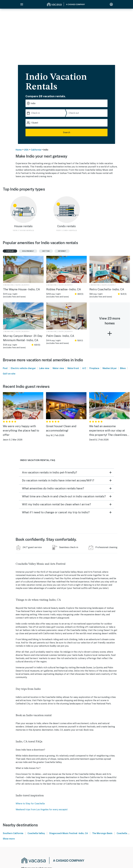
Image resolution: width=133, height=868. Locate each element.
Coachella (122, 833)
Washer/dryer (110, 368)
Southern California (13, 833)
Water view (58, 368)
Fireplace (94, 368)
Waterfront (73, 368)
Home (19, 150)
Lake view (44, 368)
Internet (62, 251)
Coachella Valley (36, 833)
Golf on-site (9, 374)
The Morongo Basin (102, 833)
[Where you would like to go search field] (66, 103)
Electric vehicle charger (23, 368)
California (36, 150)
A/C (84, 368)
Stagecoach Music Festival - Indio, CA (69, 833)
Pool (5, 368)
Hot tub (46, 251)
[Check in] (46, 113)
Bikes (123, 368)
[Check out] (88, 113)
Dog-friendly (28, 251)
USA (26, 150)
